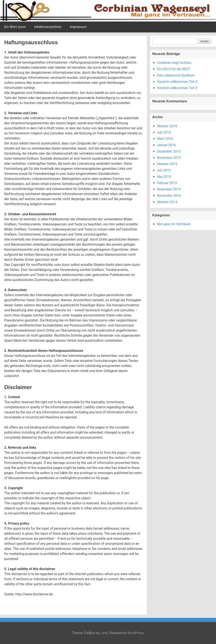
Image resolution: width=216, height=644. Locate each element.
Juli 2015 (164, 170)
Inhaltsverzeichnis (48, 27)
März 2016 (165, 139)
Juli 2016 (164, 132)
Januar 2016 (166, 145)
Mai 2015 (164, 177)
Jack (104, 633)
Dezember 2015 (169, 151)
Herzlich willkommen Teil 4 (177, 82)
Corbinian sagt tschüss (174, 63)
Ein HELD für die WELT (174, 69)
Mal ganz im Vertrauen (174, 224)
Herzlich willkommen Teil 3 (177, 88)
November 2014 (169, 196)
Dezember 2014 (169, 189)
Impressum (78, 27)
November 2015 (169, 158)
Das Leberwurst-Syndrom (176, 75)
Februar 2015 (167, 183)
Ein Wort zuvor (15, 27)
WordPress (136, 633)
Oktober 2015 (167, 164)
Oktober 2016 (167, 126)
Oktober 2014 (167, 202)
